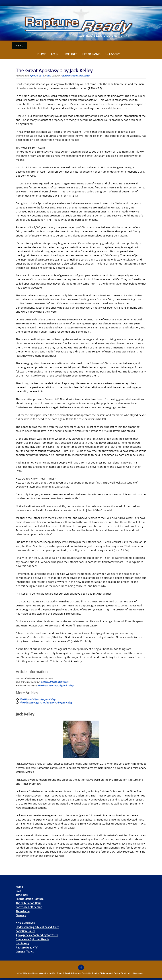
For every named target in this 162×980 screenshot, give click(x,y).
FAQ (18, 891)
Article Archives (25, 923)
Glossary (113, 54)
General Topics (25, 951)
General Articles (69, 75)
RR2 (49, 75)
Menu (20, 45)
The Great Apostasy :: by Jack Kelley (56, 685)
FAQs (55, 54)
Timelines (70, 54)
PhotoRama (23, 911)
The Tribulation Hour (28, 903)
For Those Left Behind (29, 907)
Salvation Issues (25, 931)
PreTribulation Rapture (30, 899)
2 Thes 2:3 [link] (95, 88)
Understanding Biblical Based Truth (37, 927)
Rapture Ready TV (27, 947)
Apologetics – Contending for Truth (37, 935)
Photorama (91, 54)
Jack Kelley (84, 75)
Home (42, 54)
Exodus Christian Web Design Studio (110, 973)
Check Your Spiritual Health (32, 939)
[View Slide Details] (81, 23)
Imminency (22, 943)
